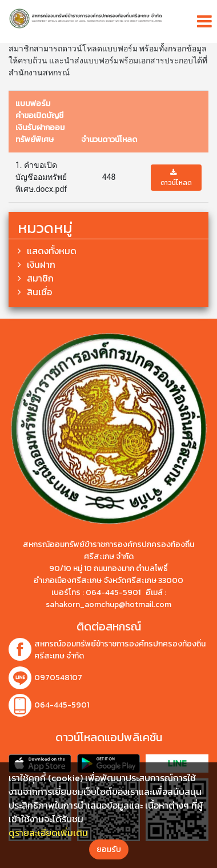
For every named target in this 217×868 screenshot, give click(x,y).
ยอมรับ (109, 849)
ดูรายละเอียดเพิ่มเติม (48, 833)
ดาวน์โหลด (176, 178)
